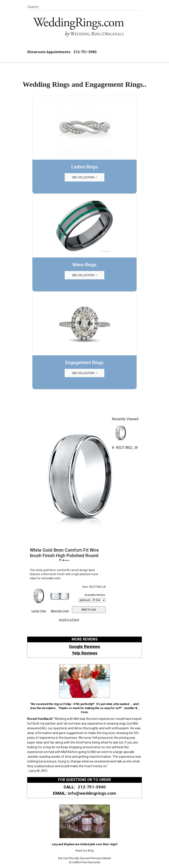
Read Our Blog (84, 851)
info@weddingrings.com (92, 793)
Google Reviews (84, 646)
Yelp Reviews (84, 653)
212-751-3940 (84, 52)
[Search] (48, 7)
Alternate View (60, 611)
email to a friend (69, 620)
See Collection (83, 177)
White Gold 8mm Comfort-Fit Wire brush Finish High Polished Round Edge (64, 556)
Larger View (39, 611)
